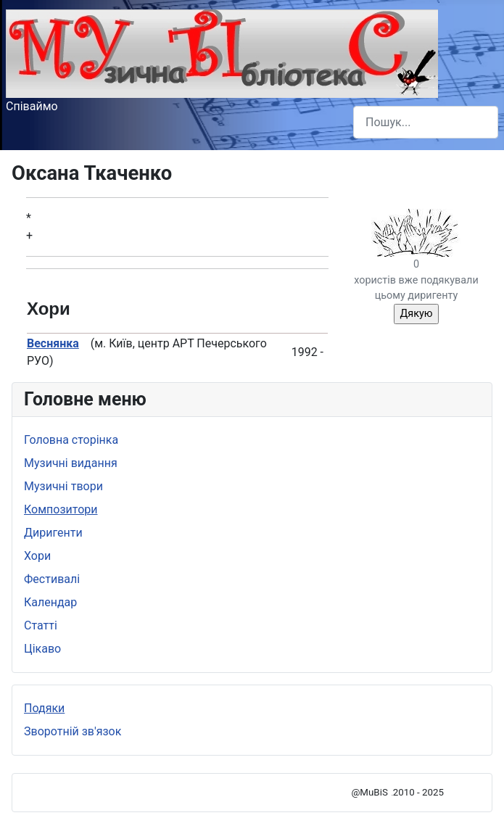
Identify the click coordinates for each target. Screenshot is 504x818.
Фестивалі (52, 579)
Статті (41, 625)
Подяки (44, 708)
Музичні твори (63, 486)
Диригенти (53, 533)
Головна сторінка (71, 440)
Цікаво (42, 649)
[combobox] (426, 122)
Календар (50, 602)
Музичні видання (71, 463)
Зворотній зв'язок (73, 731)
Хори (37, 556)
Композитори (61, 509)
